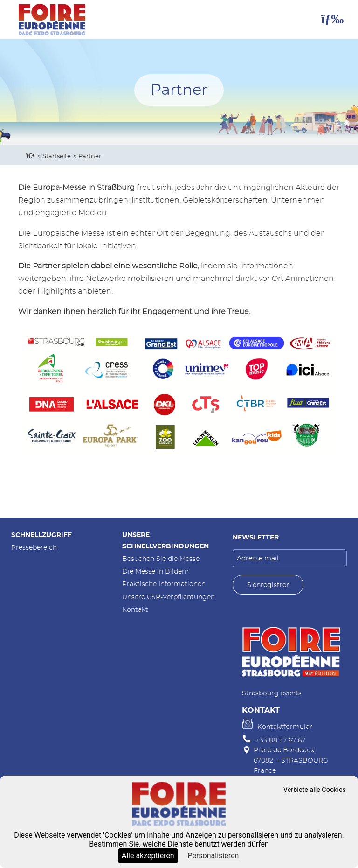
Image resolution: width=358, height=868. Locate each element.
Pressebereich (34, 548)
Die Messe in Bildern (155, 571)
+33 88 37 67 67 (281, 740)
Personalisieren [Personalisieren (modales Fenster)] (213, 856)
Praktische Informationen (164, 584)
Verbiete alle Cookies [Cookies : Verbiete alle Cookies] (315, 790)
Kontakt (135, 610)
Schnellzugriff (41, 535)
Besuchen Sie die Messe (161, 559)
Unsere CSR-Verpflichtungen (169, 597)
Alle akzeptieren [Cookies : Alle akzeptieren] (148, 856)
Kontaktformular (285, 727)
